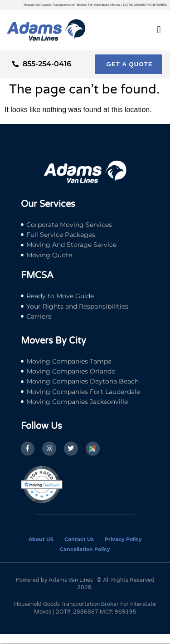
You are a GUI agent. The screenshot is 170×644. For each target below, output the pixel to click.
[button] (159, 30)
